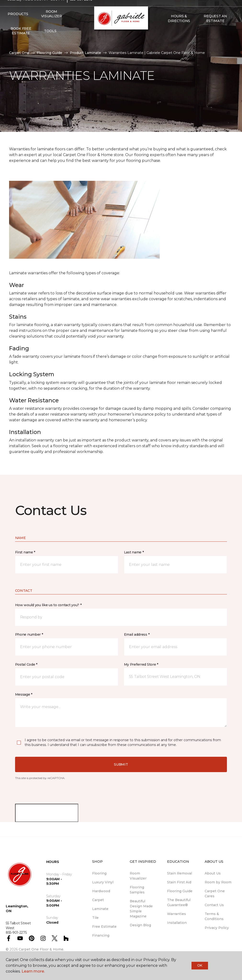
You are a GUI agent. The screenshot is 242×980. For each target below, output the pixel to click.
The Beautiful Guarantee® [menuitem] (179, 902)
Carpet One (19, 53)
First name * (25, 552)
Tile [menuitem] (95, 918)
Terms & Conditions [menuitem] (214, 916)
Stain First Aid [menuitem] (179, 882)
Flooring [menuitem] (99, 873)
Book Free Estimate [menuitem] (21, 40)
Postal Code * (26, 664)
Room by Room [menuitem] (218, 882)
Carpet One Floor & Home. (41, 949)
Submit (121, 764)
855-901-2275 (81, 9)
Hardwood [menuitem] (101, 891)
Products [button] (18, 23)
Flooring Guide (50, 53)
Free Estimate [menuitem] (104, 927)
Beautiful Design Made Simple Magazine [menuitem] (141, 909)
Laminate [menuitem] (100, 909)
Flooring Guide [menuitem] (180, 891)
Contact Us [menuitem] (214, 905)
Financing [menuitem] (101, 935)
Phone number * (29, 634)
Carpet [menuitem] (98, 900)
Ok (200, 965)
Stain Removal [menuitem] (180, 873)
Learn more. (33, 971)
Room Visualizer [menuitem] (52, 23)
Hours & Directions (179, 28)
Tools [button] (50, 40)
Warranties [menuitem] (177, 914)
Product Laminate (85, 53)
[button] (165, 40)
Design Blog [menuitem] (140, 925)
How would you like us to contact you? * (48, 605)
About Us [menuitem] (213, 873)
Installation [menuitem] (177, 923)
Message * (24, 694)
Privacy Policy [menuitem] (217, 928)
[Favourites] (170, 40)
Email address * (137, 634)
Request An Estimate (215, 28)
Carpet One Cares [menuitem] (215, 894)
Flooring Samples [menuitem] (137, 890)
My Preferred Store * (141, 664)
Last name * (134, 552)
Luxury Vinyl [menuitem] (103, 882)
